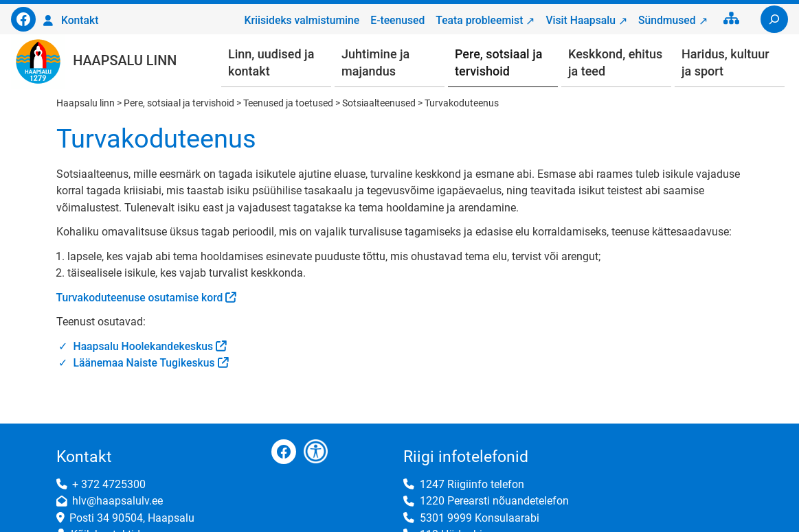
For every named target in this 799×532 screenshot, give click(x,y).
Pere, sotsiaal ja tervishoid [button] (498, 62)
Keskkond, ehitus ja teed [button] (615, 62)
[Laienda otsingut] (774, 19)
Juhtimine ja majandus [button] (375, 62)
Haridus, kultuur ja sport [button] (725, 62)
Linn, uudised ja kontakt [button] (271, 62)
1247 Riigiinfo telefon (472, 484)
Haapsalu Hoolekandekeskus (144, 346)
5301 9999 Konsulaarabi (480, 518)
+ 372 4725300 (109, 484)
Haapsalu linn (125, 61)
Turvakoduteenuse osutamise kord (140, 298)
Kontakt (80, 20)
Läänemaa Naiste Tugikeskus (144, 363)
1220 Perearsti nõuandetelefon (494, 501)
